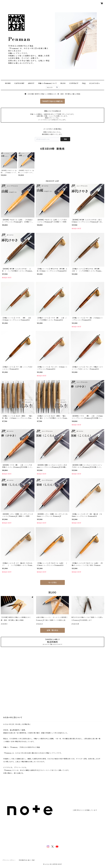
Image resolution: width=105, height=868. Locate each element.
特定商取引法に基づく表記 (27, 860)
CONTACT (74, 83)
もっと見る (52, 582)
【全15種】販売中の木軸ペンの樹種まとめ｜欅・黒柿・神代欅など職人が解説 (52, 94)
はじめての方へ (95, 83)
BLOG (63, 83)
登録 (65, 139)
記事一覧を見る (52, 630)
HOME (8, 83)
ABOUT (31, 83)
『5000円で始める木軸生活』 (52, 101)
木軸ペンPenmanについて (47, 83)
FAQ (84, 83)
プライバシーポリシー (9, 860)
